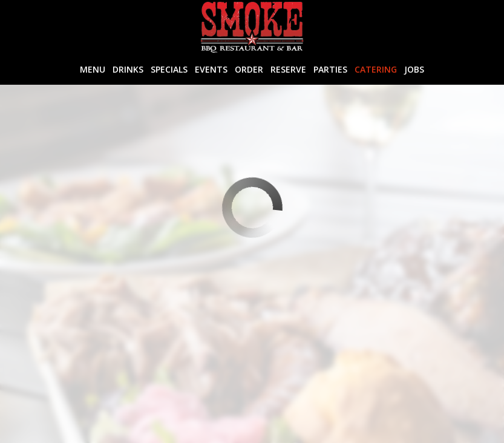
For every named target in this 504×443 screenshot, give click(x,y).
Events (211, 69)
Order (249, 69)
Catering (376, 69)
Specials (169, 69)
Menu (93, 69)
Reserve (288, 69)
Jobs (414, 69)
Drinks (128, 69)
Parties (330, 69)
